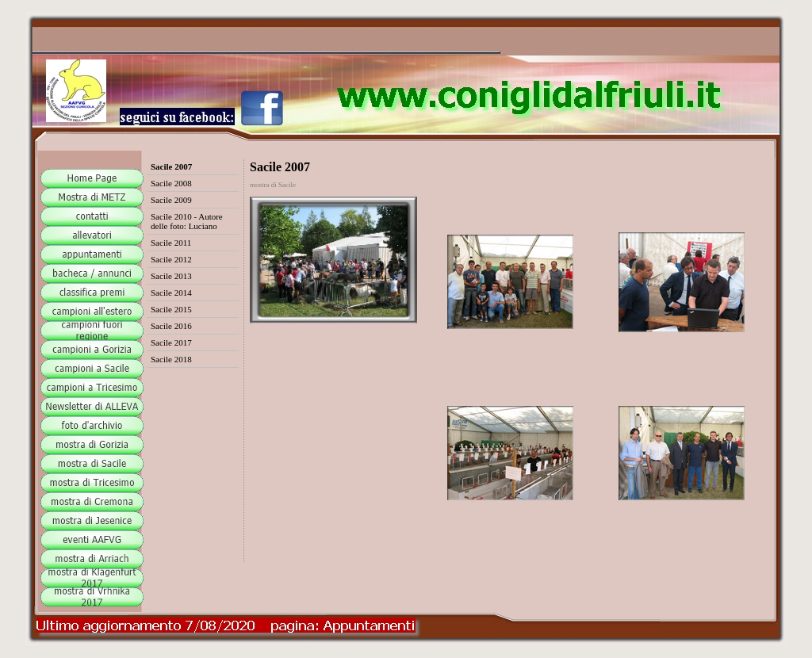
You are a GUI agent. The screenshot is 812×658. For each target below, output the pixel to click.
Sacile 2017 (171, 342)
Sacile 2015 (171, 309)
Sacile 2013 (171, 276)
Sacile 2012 (171, 259)
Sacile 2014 (171, 293)
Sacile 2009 (171, 200)
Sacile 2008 (171, 183)
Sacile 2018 (171, 359)
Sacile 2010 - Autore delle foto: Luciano (187, 221)
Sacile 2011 (171, 243)
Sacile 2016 (171, 326)
